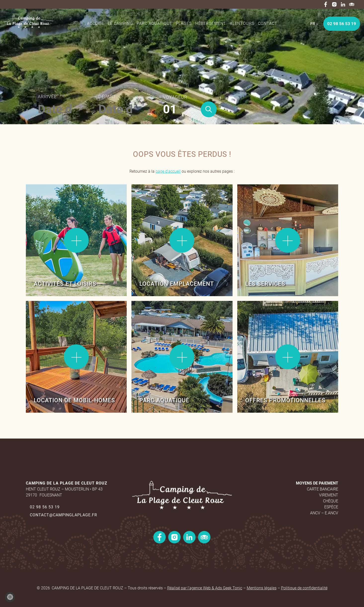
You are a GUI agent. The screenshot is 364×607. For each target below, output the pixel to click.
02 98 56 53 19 (45, 507)
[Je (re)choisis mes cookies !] (10, 597)
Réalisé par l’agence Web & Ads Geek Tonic (205, 588)
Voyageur (175, 97)
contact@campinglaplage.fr (63, 515)
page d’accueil (168, 171)
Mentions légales (262, 588)
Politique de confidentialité (304, 588)
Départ (107, 97)
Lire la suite (43, 201)
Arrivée (47, 97)
